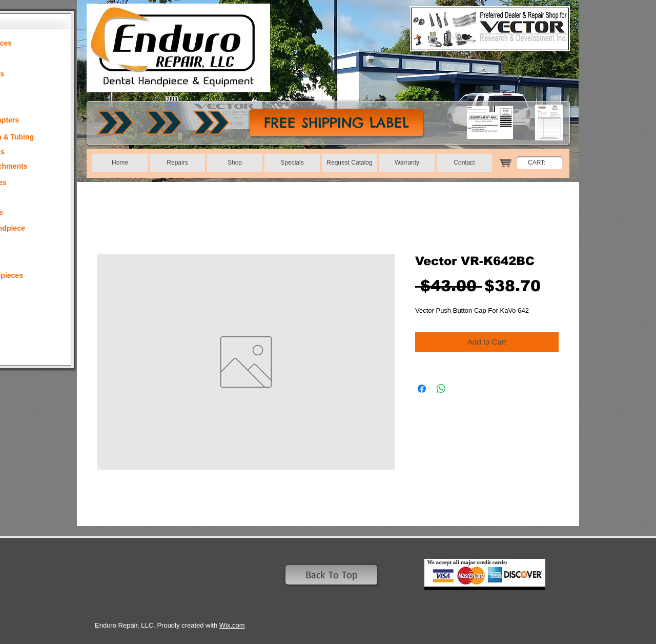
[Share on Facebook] (422, 389)
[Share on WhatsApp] (441, 389)
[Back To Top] (331, 575)
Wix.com (232, 625)
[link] (542, 163)
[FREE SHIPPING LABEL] (336, 123)
